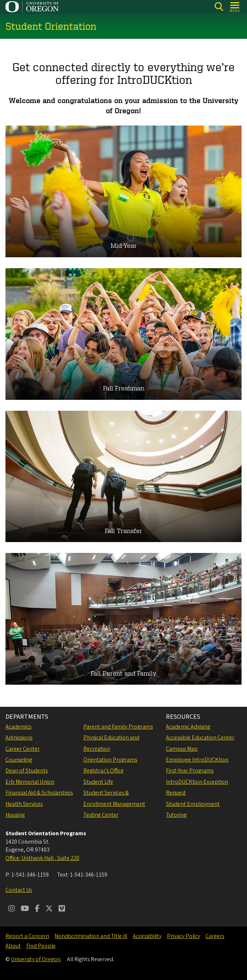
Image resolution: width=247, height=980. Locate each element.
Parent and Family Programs (118, 727)
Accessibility (147, 936)
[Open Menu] (235, 7)
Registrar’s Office (103, 771)
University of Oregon (36, 959)
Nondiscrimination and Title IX (91, 936)
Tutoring (176, 815)
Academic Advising (188, 727)
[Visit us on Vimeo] (62, 909)
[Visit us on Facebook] (37, 909)
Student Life (98, 782)
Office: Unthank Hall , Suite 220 (42, 858)
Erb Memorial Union (30, 782)
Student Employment (193, 804)
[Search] (219, 7)
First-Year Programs (190, 771)
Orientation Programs (110, 760)
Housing (15, 815)
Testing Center (101, 815)
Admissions (19, 738)
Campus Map (182, 749)
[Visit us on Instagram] (12, 909)
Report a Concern (27, 936)
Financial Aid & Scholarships (39, 793)
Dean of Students (27, 771)
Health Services (24, 804)
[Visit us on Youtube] (25, 909)
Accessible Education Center (200, 738)
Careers (215, 936)
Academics (18, 727)
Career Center (23, 749)
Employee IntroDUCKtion (197, 760)
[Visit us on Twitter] (49, 909)
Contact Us (19, 890)
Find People (41, 946)
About (13, 946)
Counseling (19, 760)
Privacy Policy (184, 936)
